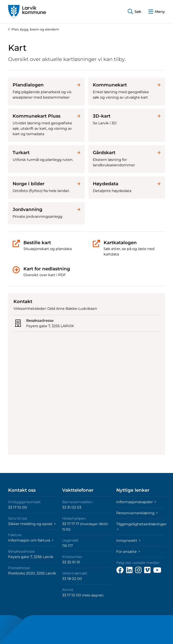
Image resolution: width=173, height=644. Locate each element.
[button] (134, 12)
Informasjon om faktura (31, 540)
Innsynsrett (128, 541)
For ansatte (128, 552)
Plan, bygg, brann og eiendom (34, 29)
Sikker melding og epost (32, 524)
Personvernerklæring (137, 513)
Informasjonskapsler (136, 502)
